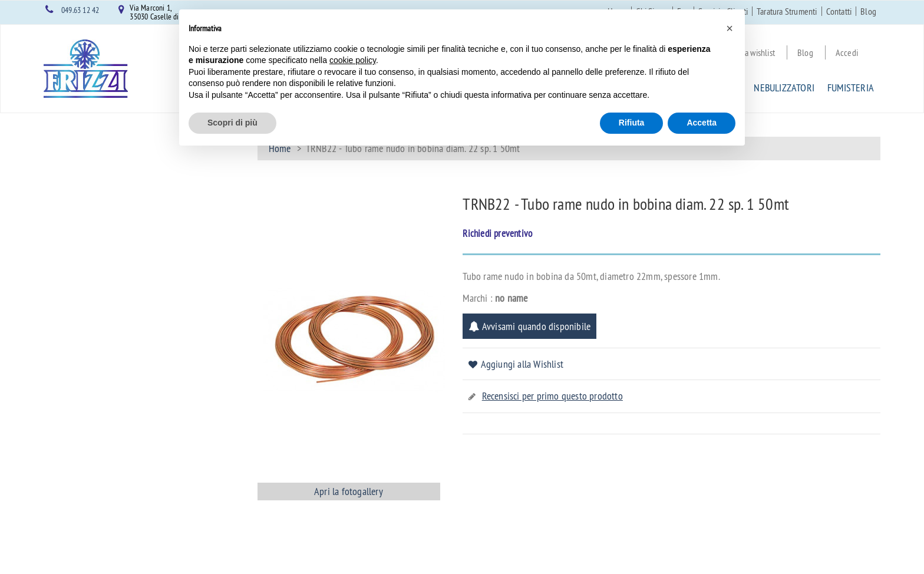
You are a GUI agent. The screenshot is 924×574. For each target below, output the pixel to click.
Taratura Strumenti (787, 11)
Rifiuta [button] (632, 123)
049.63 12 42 (80, 10)
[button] (730, 28)
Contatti (839, 11)
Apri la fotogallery (349, 491)
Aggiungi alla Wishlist (522, 364)
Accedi (847, 52)
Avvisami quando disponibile (529, 326)
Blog (868, 11)
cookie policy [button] (353, 60)
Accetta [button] (702, 123)
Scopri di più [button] (232, 123)
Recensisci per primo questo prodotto (552, 396)
